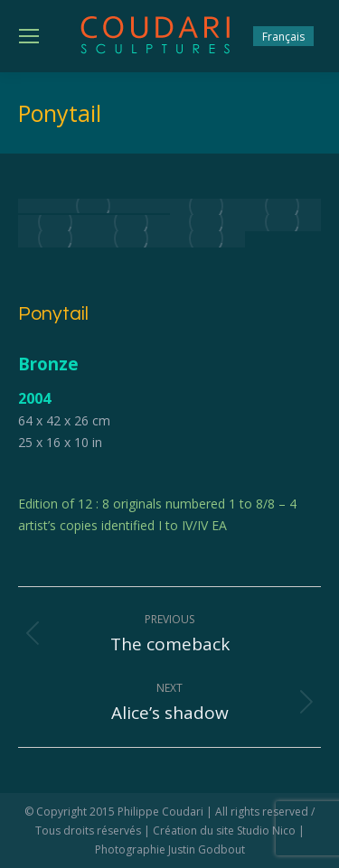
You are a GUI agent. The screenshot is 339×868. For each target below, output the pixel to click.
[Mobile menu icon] (29, 36)
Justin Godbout (207, 849)
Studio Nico (266, 831)
